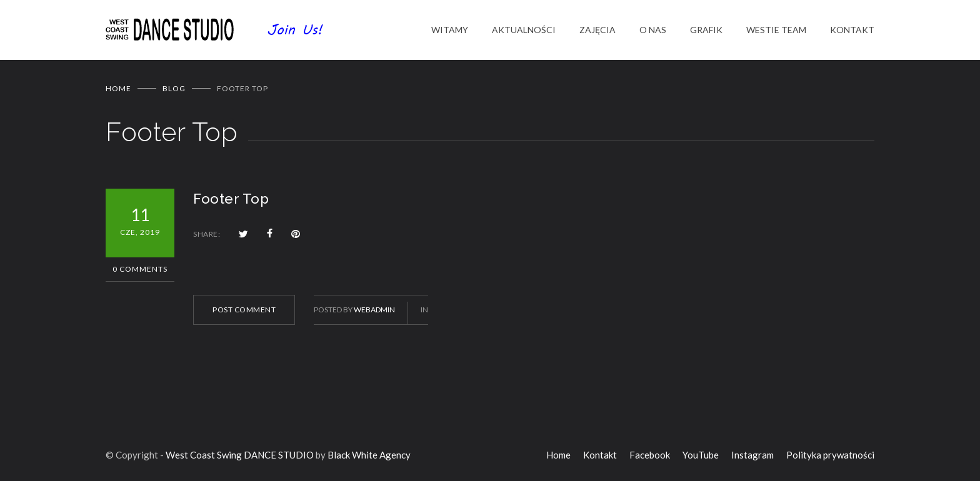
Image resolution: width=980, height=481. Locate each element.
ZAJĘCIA (597, 30)
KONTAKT (852, 30)
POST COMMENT (244, 310)
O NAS (653, 30)
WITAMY (450, 30)
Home (118, 88)
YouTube (701, 455)
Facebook (650, 455)
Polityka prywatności (830, 455)
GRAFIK (706, 30)
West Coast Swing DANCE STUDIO (240, 455)
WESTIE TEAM (776, 30)
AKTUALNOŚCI (524, 30)
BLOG (174, 88)
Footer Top (231, 199)
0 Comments (140, 269)
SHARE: (207, 234)
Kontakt (600, 455)
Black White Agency (369, 455)
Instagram (752, 455)
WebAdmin (374, 310)
